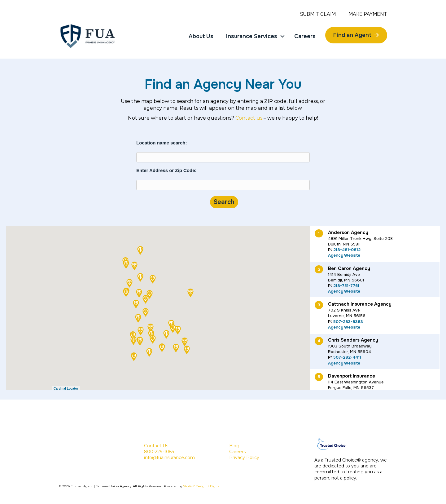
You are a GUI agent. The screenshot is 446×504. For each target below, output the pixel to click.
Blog (234, 446)
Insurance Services (252, 36)
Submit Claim (318, 14)
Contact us (249, 118)
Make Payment (368, 14)
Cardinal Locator (66, 389)
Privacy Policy (244, 458)
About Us (201, 36)
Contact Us (156, 446)
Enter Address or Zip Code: (166, 170)
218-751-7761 (346, 286)
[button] (190, 293)
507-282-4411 (347, 357)
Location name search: (162, 143)
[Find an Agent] (356, 35)
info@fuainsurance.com (169, 458)
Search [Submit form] (224, 202)
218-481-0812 (347, 250)
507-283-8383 (348, 322)
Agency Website (344, 255)
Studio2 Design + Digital (202, 486)
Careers (305, 36)
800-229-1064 (159, 452)
